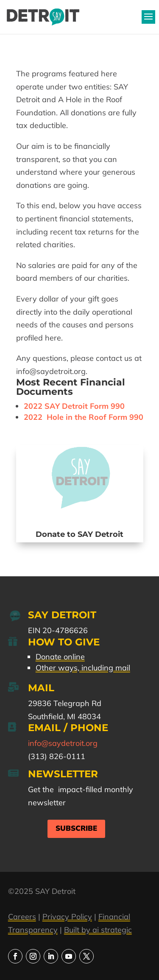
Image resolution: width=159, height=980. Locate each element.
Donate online (60, 657)
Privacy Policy (67, 917)
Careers (22, 917)
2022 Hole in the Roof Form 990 (84, 417)
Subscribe (76, 828)
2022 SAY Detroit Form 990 (74, 406)
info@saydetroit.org (63, 743)
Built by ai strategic (98, 930)
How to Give (64, 642)
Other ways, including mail (83, 668)
